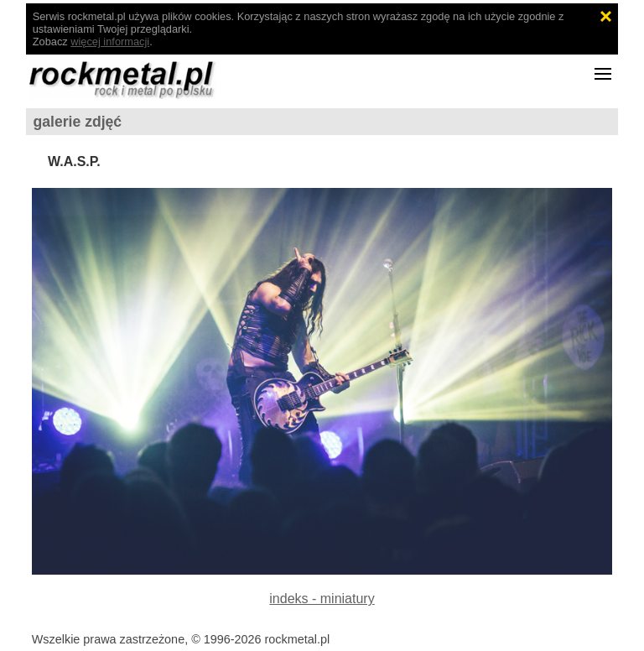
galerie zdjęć (78, 122)
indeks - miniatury (322, 599)
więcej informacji (110, 42)
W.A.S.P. (74, 161)
